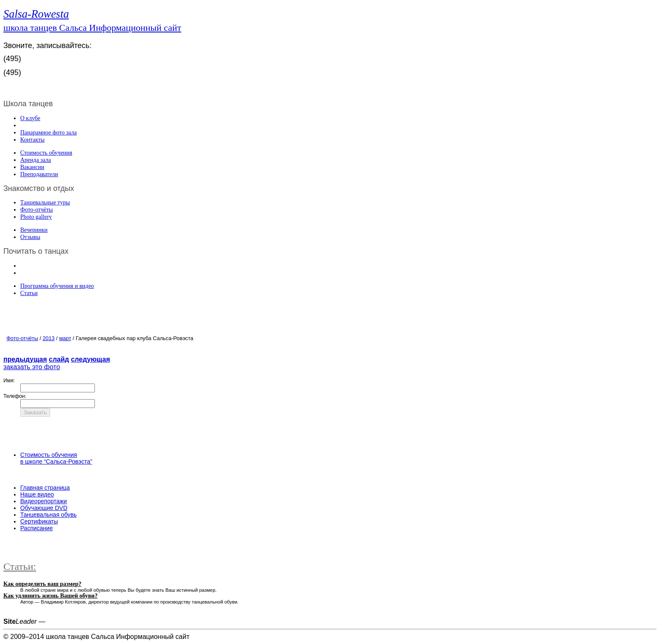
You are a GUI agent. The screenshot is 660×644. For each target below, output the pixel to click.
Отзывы (30, 237)
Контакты (32, 140)
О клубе (30, 118)
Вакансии (32, 167)
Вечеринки (34, 230)
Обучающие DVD (44, 508)
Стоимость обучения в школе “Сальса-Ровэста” (56, 458)
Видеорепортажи (44, 501)
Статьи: (20, 566)
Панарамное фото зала (48, 133)
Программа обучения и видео (57, 286)
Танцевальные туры (45, 203)
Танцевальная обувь (48, 515)
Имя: (9, 381)
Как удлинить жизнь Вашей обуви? (50, 596)
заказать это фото (32, 367)
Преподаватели (39, 174)
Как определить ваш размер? (42, 584)
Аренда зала (36, 160)
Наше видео (37, 494)
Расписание (36, 528)
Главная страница (45, 488)
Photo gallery (36, 217)
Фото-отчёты (36, 210)
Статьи (29, 293)
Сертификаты (39, 521)
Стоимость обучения (46, 153)
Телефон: (15, 396)
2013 (48, 338)
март (65, 338)
